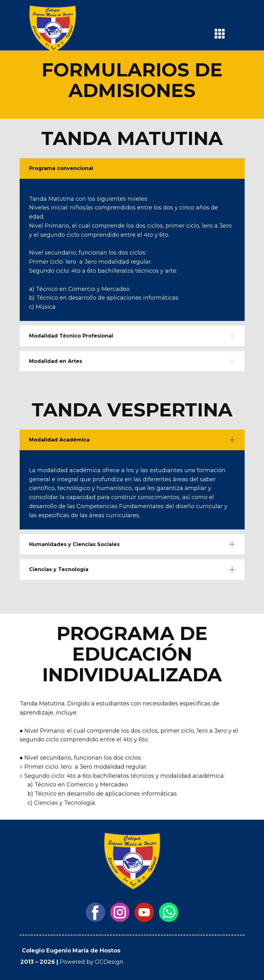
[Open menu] (219, 34)
